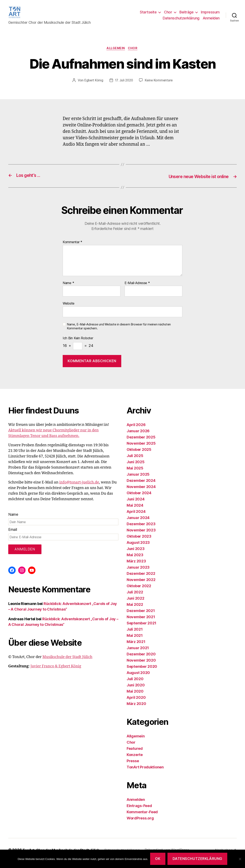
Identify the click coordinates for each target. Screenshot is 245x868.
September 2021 (141, 629)
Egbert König (93, 87)
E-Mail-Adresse (137, 290)
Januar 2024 (138, 524)
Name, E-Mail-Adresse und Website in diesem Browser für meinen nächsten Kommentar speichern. (119, 333)
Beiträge (186, 15)
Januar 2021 (138, 654)
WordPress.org (140, 825)
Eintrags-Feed (139, 812)
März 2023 (136, 567)
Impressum (210, 15)
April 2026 (136, 431)
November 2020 (141, 667)
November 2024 (141, 493)
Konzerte (135, 761)
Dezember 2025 (141, 444)
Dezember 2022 (141, 580)
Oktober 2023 (139, 543)
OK (158, 859)
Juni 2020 (136, 691)
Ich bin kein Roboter (78, 345)
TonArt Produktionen (145, 773)
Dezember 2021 (141, 617)
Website (69, 310)
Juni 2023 (136, 555)
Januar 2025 (138, 481)
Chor (168, 15)
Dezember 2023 (141, 530)
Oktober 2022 (139, 592)
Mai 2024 (135, 512)
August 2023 (138, 549)
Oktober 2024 (139, 499)
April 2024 (136, 518)
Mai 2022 (135, 611)
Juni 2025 (136, 468)
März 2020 (136, 710)
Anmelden (211, 21)
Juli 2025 (135, 462)
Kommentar (72, 249)
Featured (135, 755)
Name (68, 290)
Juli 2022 (135, 598)
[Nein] (240, 859)
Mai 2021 (135, 642)
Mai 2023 (135, 561)
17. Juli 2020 (124, 87)
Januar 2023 (138, 574)
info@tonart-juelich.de (79, 489)
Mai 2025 (135, 474)
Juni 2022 (135, 605)
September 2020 (142, 673)
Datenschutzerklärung (181, 21)
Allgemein (115, 55)
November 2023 (141, 536)
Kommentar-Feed (142, 818)
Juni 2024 (136, 505)
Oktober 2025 (139, 456)
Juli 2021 (135, 636)
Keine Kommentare (160, 87)
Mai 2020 (135, 698)
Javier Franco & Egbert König (56, 673)
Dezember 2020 (141, 660)
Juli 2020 (135, 685)
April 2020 (136, 704)
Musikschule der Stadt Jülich (67, 663)
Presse (133, 767)
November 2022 (141, 586)
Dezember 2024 (141, 487)
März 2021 (136, 648)
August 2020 (138, 679)
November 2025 (141, 450)
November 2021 (141, 623)
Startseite (148, 15)
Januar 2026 (138, 437)
